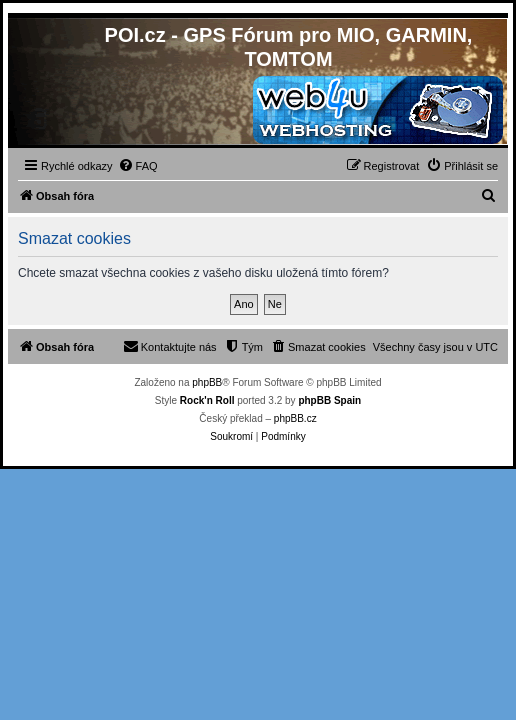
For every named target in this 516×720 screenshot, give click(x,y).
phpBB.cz (295, 418)
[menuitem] (138, 166)
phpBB (207, 382)
